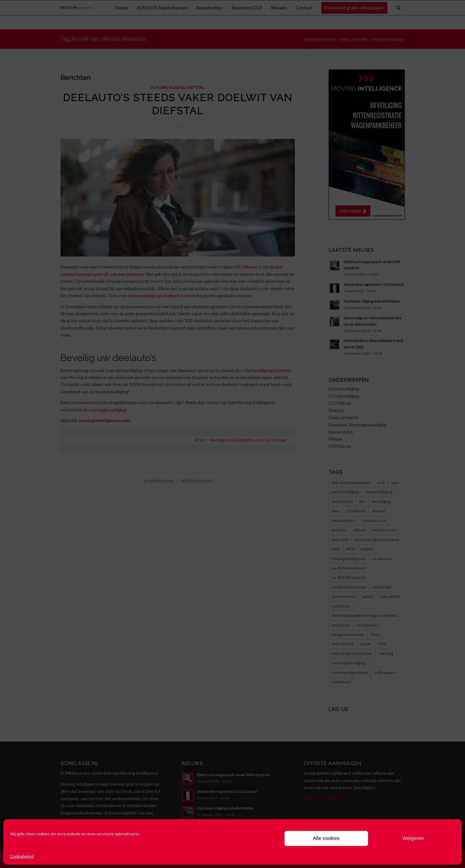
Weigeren (413, 838)
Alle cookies (326, 838)
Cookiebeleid (22, 856)
